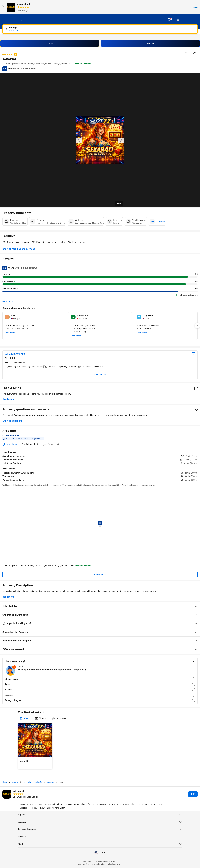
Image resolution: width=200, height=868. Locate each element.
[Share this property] (194, 53)
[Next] (197, 326)
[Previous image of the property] (79, 140)
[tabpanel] (100, 466)
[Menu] (178, 20)
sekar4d (0, 35)
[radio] (100, 679)
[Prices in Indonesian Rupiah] (104, 853)
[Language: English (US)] (96, 853)
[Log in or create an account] (170, 20)
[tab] (10, 444)
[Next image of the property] (121, 140)
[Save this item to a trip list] (187, 53)
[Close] (3, 7)
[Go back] (22, 20)
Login (195, 7)
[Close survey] (194, 661)
